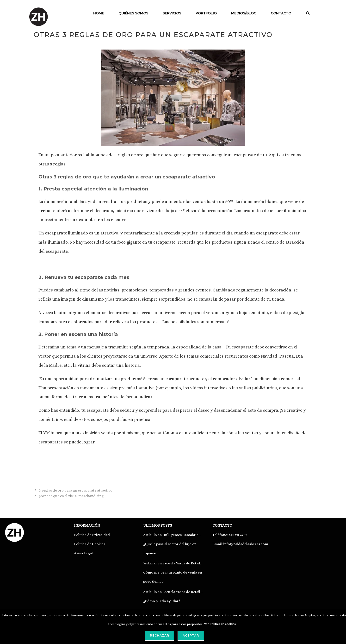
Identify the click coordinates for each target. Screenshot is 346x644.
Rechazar (160, 635)
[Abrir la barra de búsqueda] (308, 13)
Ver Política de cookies (220, 624)
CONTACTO (281, 13)
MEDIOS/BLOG (244, 13)
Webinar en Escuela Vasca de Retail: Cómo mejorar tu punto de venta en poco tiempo (173, 572)
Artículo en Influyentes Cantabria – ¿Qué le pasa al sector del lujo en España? (172, 544)
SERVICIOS (172, 13)
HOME (99, 13)
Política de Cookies (90, 544)
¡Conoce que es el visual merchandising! (72, 496)
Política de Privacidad (92, 535)
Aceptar (191, 635)
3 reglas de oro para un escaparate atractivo (76, 490)
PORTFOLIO (206, 13)
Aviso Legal (83, 553)
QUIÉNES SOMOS (133, 13)
